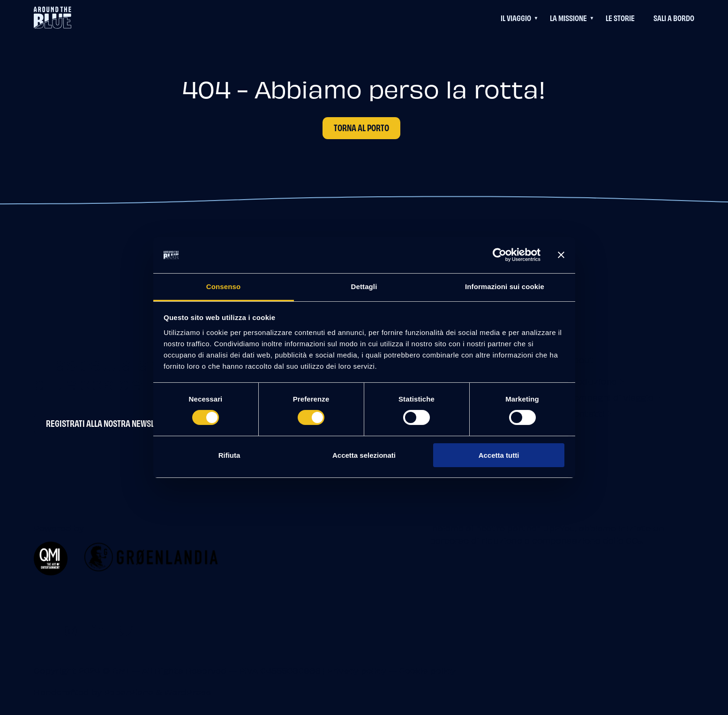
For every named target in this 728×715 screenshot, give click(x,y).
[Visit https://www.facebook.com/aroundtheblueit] (43, 630)
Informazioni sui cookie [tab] (505, 287)
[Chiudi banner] (561, 255)
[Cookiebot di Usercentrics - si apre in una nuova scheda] (499, 255)
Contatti (586, 413)
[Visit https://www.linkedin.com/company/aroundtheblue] (98, 630)
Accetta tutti (499, 455)
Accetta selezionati (364, 455)
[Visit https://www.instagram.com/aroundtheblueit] (71, 630)
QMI (121, 670)
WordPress (188, 692)
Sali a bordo (674, 18)
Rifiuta (229, 455)
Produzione (592, 381)
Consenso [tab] (223, 287)
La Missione (568, 18)
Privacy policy (357, 670)
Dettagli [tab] (364, 287)
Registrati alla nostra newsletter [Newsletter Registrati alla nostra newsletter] (110, 423)
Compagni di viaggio (611, 397)
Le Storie (620, 18)
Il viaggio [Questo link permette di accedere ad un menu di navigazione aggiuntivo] (516, 18)
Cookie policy (427, 670)
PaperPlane (129, 692)
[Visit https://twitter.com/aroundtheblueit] (126, 630)
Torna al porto (361, 127)
